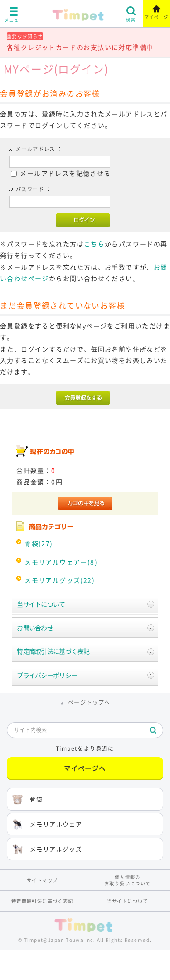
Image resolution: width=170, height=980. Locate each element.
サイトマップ (42, 880)
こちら (94, 244)
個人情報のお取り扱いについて (128, 880)
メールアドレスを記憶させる (65, 173)
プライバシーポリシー (47, 675)
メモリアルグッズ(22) (60, 580)
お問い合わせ (35, 628)
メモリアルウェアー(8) (61, 562)
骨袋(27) (39, 543)
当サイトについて (41, 604)
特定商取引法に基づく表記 (53, 651)
